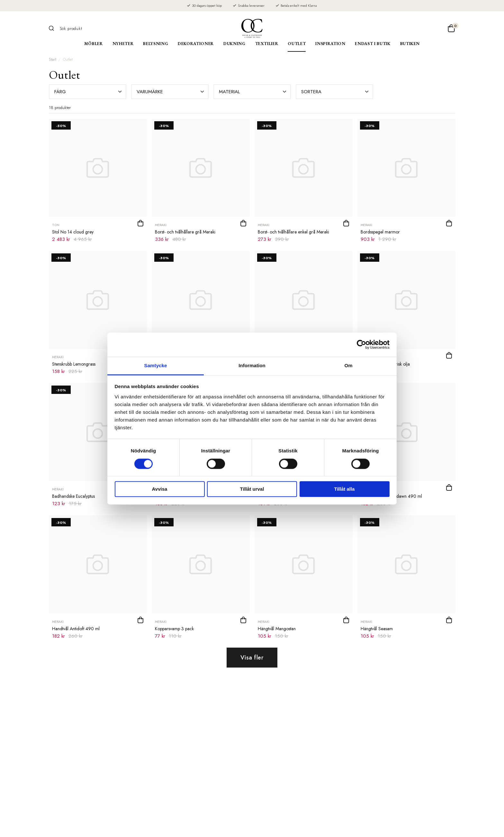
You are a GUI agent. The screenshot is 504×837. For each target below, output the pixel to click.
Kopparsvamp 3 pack (174, 629)
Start (53, 59)
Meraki (161, 225)
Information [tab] (252, 365)
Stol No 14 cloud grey (73, 232)
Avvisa (160, 489)
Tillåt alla (345, 489)
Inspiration (330, 44)
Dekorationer (196, 44)
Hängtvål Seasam (377, 629)
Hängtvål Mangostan (277, 629)
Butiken (410, 44)
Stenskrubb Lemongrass (74, 364)
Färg (89, 92)
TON (56, 225)
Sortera (336, 92)
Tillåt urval (252, 489)
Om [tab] (348, 365)
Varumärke (171, 92)
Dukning (234, 44)
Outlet (297, 44)
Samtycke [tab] (156, 365)
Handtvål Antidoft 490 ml (76, 629)
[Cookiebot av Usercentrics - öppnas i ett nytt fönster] (361, 344)
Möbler (94, 44)
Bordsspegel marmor (380, 232)
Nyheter (123, 44)
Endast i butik (373, 44)
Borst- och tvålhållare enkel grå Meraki (293, 232)
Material (253, 92)
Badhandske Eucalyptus (73, 496)
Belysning (156, 44)
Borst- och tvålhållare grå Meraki (185, 232)
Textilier (267, 44)
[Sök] (54, 28)
